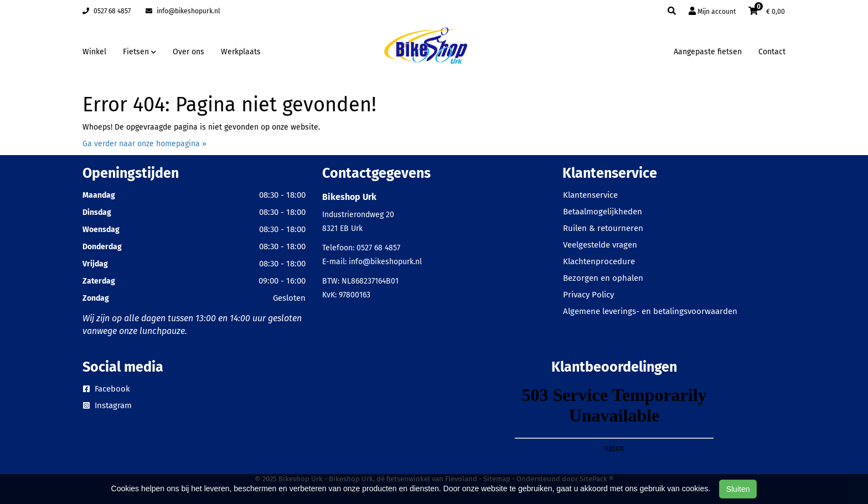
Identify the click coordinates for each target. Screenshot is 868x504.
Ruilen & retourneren (603, 228)
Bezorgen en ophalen (603, 278)
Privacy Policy (588, 295)
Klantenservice (590, 195)
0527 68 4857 (107, 11)
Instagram (107, 405)
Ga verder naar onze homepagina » (144, 144)
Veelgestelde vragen (600, 245)
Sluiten (738, 489)
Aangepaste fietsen (708, 52)
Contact (772, 52)
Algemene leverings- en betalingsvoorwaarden (650, 311)
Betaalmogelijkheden (603, 212)
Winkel (94, 52)
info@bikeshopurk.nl (183, 11)
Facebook (107, 389)
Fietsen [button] (139, 52)
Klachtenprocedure (599, 261)
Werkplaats (241, 52)
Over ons (188, 52)
